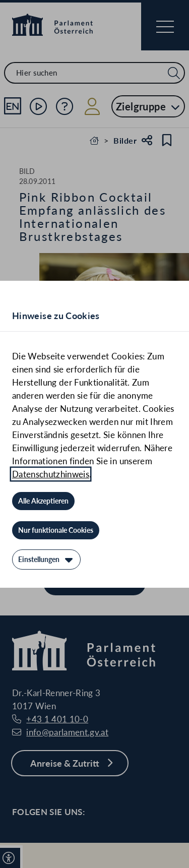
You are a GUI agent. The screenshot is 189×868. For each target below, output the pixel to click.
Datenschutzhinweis (51, 474)
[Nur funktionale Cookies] (56, 530)
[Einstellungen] (46, 560)
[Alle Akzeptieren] (43, 501)
